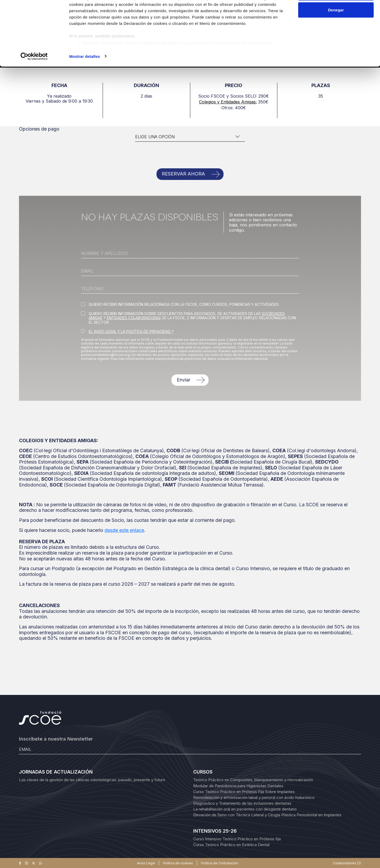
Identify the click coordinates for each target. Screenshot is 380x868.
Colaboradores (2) (347, 863)
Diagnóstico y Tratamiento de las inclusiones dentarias (242, 803)
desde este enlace (124, 530)
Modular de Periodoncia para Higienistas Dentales (238, 786)
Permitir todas (336, 14)
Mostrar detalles (85, 77)
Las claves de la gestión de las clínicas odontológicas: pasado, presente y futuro (92, 780)
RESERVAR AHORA (183, 174)
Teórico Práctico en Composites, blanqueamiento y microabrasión (253, 780)
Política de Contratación (220, 863)
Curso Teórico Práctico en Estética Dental (231, 845)
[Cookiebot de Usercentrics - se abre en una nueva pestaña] (34, 78)
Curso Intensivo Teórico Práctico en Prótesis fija (237, 839)
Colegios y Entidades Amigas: (228, 102)
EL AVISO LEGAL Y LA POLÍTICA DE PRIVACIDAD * (131, 332)
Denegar (336, 31)
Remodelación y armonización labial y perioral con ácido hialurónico (254, 797)
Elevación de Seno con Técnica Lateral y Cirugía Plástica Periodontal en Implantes (267, 815)
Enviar (184, 380)
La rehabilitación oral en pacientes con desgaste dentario (245, 809)
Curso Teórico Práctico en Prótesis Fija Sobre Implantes (244, 792)
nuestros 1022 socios (112, 19)
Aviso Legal (146, 863)
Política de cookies (178, 863)
